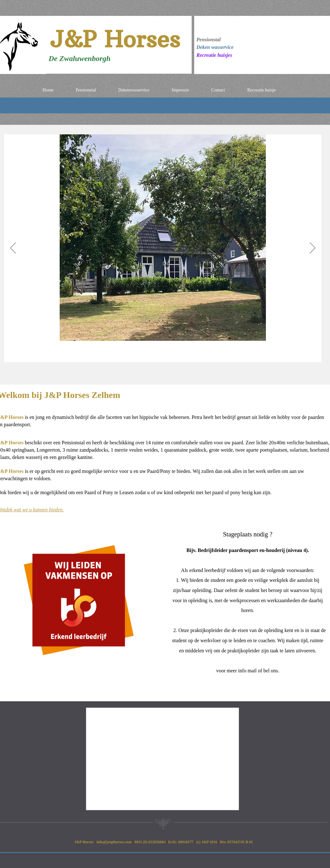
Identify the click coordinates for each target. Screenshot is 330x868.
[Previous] (13, 248)
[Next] (313, 248)
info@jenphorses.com (114, 842)
